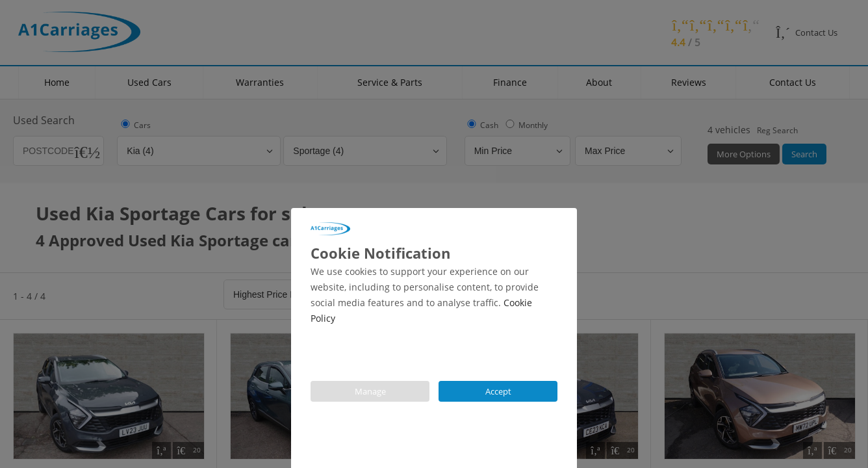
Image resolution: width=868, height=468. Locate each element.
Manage (370, 391)
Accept (498, 391)
